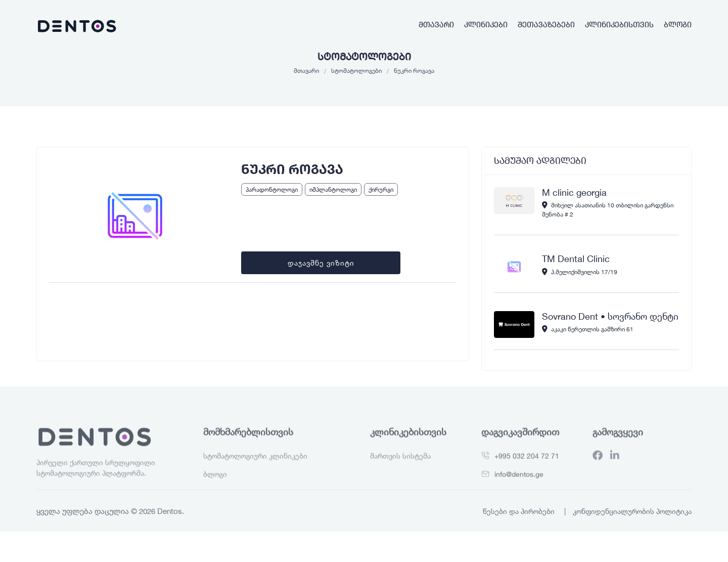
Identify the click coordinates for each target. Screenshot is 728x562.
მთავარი (436, 24)
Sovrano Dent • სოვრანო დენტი (610, 316)
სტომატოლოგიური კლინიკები (255, 474)
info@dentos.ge (519, 492)
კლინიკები (486, 24)
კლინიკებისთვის (619, 24)
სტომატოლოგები (356, 70)
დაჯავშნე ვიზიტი (321, 263)
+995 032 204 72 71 (527, 474)
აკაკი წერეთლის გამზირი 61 (588, 329)
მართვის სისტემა (400, 474)
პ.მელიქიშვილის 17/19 (580, 272)
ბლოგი (678, 24)
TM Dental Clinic (576, 258)
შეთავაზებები (546, 24)
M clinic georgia (574, 192)
